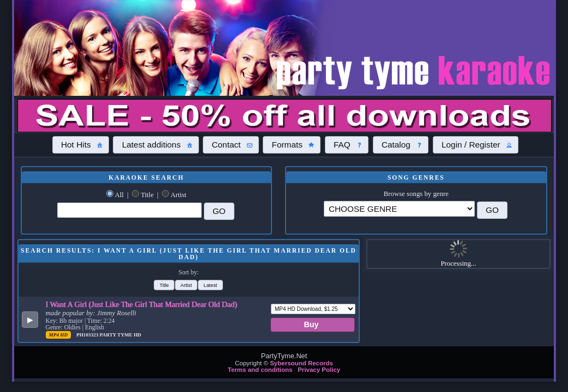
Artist (179, 195)
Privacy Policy (319, 370)
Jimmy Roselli (117, 313)
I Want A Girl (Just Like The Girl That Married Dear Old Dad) (142, 304)
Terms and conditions (260, 370)
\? (399, 209)
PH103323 (88, 335)
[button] (81, 145)
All (119, 195)
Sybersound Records (301, 363)
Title (147, 195)
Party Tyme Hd (120, 335)
